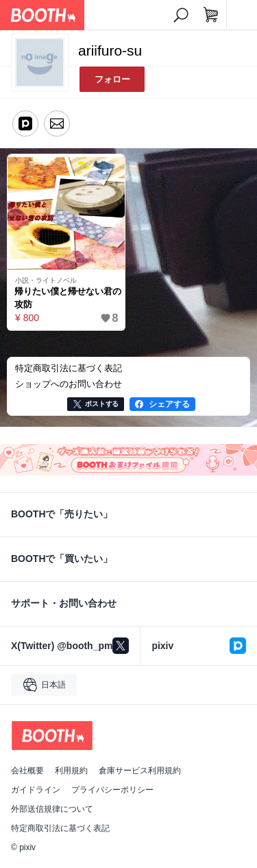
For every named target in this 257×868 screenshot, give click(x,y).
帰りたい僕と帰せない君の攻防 (68, 298)
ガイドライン (36, 790)
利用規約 (71, 771)
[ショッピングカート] (211, 15)
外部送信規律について (52, 809)
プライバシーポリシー (112, 790)
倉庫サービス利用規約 (140, 771)
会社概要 (27, 771)
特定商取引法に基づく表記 (60, 828)
